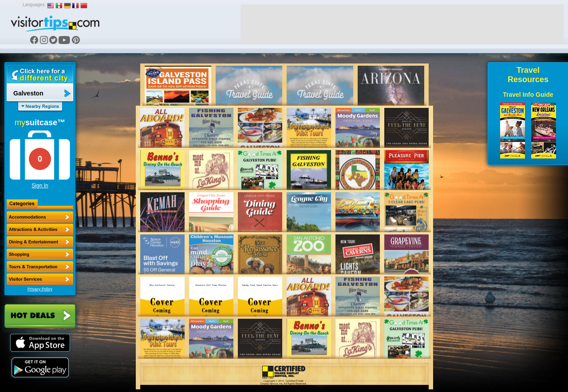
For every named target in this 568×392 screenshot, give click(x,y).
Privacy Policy (40, 289)
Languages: (34, 5)
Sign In (40, 186)
